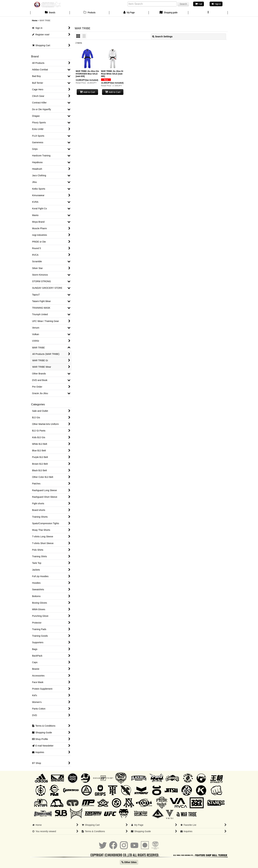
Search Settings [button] (162, 37)
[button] (208, 13)
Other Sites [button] (129, 862)
